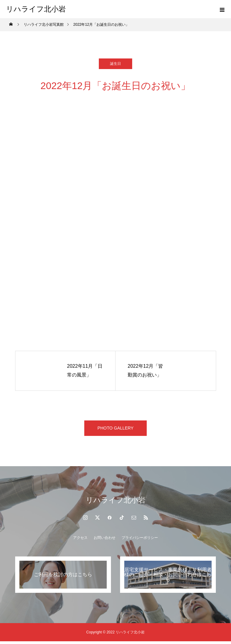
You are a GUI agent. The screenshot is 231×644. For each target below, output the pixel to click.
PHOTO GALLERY (116, 429)
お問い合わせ (105, 540)
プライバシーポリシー (140, 540)
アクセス (80, 540)
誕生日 (115, 64)
